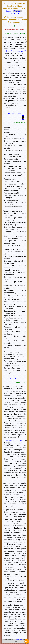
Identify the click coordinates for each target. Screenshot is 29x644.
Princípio (17, 11)
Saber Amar (14, 379)
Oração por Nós (14, 114)
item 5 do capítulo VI (16, 51)
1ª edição (19, 640)
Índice (9, 11)
